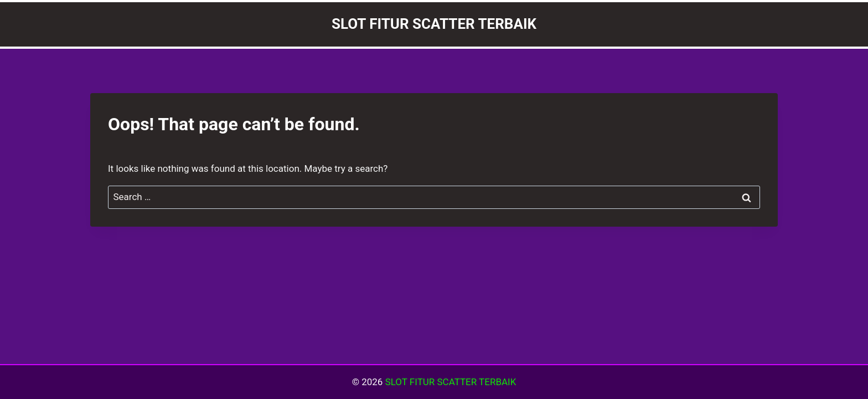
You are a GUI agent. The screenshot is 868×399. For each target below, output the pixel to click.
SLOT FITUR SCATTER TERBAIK (451, 382)
